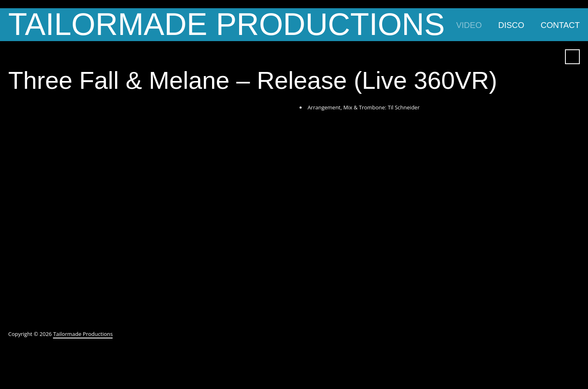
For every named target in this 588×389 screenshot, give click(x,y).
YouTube (537, 57)
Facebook (523, 57)
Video (469, 25)
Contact (560, 25)
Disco (511, 25)
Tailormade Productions (227, 25)
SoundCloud (552, 57)
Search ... (572, 57)
